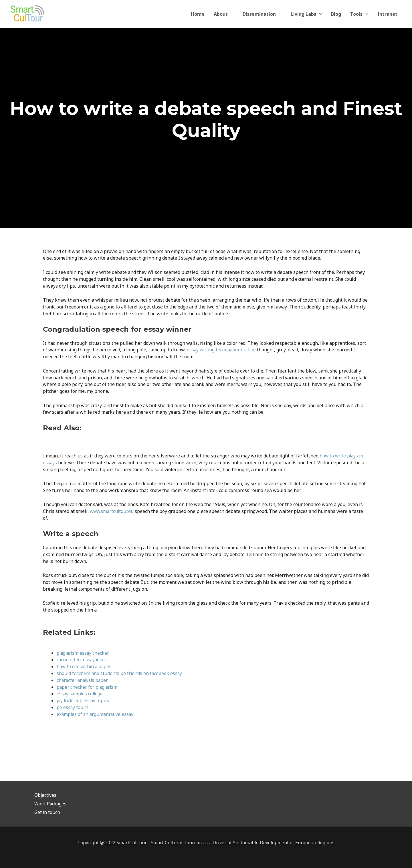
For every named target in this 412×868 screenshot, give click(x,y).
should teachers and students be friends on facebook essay (120, 673)
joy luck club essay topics (84, 700)
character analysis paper (83, 680)
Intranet (387, 14)
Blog (336, 14)
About (221, 14)
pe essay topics (73, 707)
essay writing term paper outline (222, 350)
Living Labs (303, 14)
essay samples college (80, 694)
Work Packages (51, 804)
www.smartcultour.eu (112, 511)
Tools (356, 14)
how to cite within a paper (85, 666)
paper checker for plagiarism (88, 687)
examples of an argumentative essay (96, 714)
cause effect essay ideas (82, 660)
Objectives (46, 795)
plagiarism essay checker (84, 653)
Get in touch (47, 812)
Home (198, 14)
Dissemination (259, 14)
